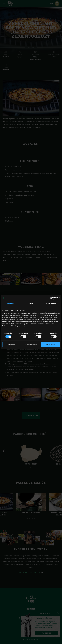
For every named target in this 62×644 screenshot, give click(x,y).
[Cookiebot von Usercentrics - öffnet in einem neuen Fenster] (51, 298)
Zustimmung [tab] (11, 303)
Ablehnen (12, 345)
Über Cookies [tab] (51, 303)
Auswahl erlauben (31, 345)
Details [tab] (31, 303)
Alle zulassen (50, 345)
